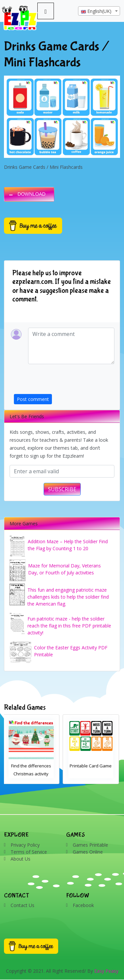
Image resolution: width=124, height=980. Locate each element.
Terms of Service (29, 852)
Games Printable (90, 845)
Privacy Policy (25, 845)
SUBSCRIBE (62, 489)
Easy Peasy (106, 971)
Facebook (83, 905)
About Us (21, 859)
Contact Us (22, 905)
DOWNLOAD (32, 194)
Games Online (88, 852)
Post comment (33, 399)
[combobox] (99, 11)
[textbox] (99, 11)
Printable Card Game (92, 766)
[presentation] (64, 381)
